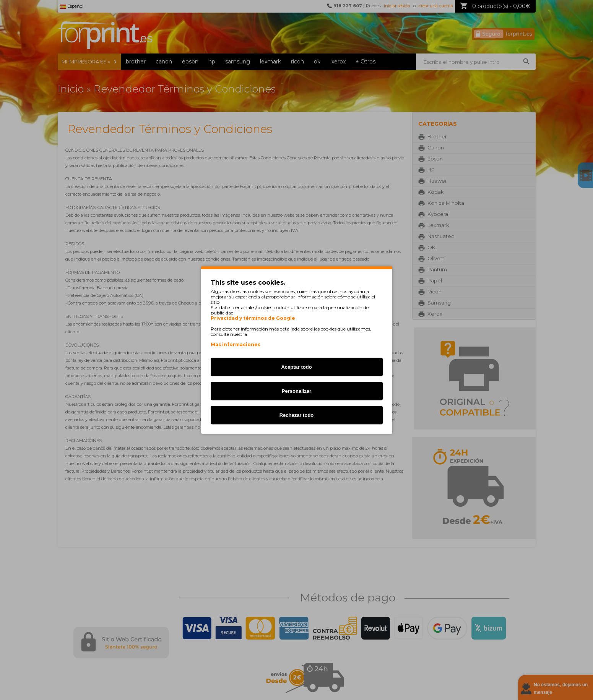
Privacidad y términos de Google (253, 318)
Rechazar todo (297, 415)
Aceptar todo (296, 367)
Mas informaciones (236, 344)
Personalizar (296, 391)
